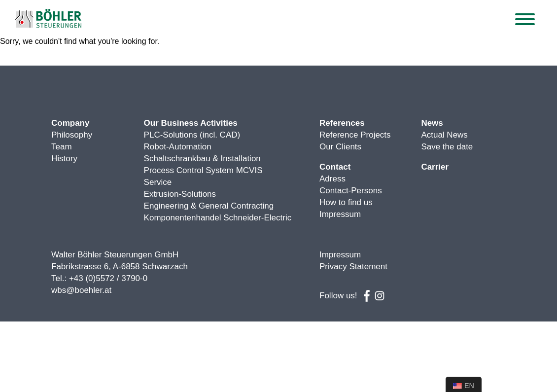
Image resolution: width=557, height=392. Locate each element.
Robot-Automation (178, 147)
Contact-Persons (351, 191)
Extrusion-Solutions (180, 194)
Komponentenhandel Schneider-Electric (218, 218)
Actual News (444, 135)
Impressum (340, 214)
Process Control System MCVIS (203, 170)
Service (158, 182)
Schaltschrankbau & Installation (202, 159)
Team (62, 147)
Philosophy (72, 135)
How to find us (346, 202)
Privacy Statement (353, 267)
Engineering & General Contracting (209, 206)
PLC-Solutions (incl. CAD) (192, 135)
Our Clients (340, 147)
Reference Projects (355, 135)
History (64, 159)
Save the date (447, 147)
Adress (332, 179)
